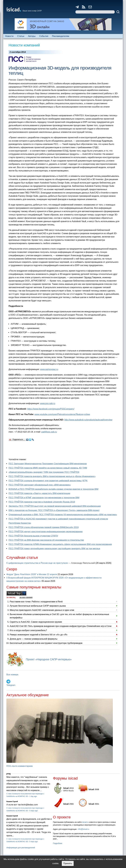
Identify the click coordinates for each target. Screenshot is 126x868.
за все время (26, 597)
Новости (9, 36)
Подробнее (58, 843)
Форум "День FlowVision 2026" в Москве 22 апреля (32, 574)
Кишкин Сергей (12, 802)
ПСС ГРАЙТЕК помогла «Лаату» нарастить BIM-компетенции (39, 493)
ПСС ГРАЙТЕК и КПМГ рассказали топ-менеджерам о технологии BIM (44, 498)
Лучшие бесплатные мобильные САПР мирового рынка (38, 606)
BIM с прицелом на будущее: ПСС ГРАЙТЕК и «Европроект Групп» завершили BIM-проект (54, 510)
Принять (68, 863)
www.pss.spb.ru (48, 403)
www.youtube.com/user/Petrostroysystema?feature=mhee (62, 414)
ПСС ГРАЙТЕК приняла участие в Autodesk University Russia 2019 (42, 502)
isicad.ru (85, 822)
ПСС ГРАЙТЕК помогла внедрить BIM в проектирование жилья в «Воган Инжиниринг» (52, 476)
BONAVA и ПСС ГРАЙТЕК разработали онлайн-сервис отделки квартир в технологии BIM (53, 489)
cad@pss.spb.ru (49, 432)
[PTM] (8, 774)
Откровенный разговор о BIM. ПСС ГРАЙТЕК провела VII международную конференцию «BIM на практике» (63, 515)
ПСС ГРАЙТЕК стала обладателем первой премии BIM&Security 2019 (44, 527)
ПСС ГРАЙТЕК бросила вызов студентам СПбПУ (33, 536)
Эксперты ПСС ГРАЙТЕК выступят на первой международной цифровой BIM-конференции (55, 506)
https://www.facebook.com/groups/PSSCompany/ (51, 409)
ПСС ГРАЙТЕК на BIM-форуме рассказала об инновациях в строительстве (46, 540)
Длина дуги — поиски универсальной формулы (34, 639)
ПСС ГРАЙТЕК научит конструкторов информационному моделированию (46, 532)
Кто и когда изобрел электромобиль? (28, 630)
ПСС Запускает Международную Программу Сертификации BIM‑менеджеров (48, 464)
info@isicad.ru (84, 829)
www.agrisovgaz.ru (49, 369)
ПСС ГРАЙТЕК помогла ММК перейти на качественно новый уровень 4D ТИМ (48, 468)
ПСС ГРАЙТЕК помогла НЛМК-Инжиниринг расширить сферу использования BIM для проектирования (60, 544)
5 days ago (34, 811)
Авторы (32, 36)
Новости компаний (24, 45)
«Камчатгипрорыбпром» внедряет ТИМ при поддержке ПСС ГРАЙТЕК (44, 472)
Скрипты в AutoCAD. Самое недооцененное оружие (36, 622)
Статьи (21, 36)
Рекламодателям (61, 36)
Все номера (12, 675)
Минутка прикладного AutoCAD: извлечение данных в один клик (42, 610)
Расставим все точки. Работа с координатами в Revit (36, 602)
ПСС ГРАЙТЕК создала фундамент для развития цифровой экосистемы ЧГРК (48, 481)
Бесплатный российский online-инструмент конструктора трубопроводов (46, 643)
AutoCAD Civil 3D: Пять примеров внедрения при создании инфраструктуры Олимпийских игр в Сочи (61, 626)
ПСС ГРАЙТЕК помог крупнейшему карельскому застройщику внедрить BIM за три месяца (54, 549)
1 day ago (33, 796)
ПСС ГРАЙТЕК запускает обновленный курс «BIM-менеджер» (40, 485)
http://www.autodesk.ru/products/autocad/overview (88, 420)
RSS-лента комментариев (19, 766)
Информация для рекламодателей (21, 848)
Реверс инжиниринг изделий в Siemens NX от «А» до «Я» (39, 635)
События (44, 36)
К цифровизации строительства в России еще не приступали (37, 563)
